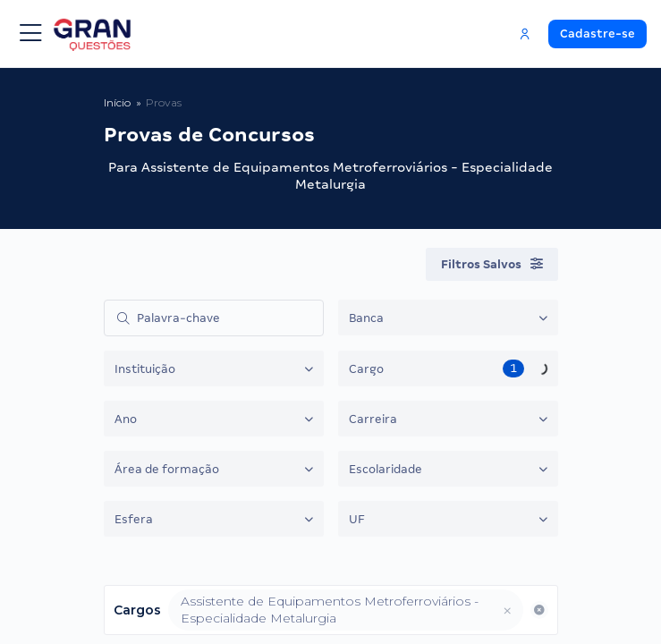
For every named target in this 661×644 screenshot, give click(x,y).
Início (117, 102)
